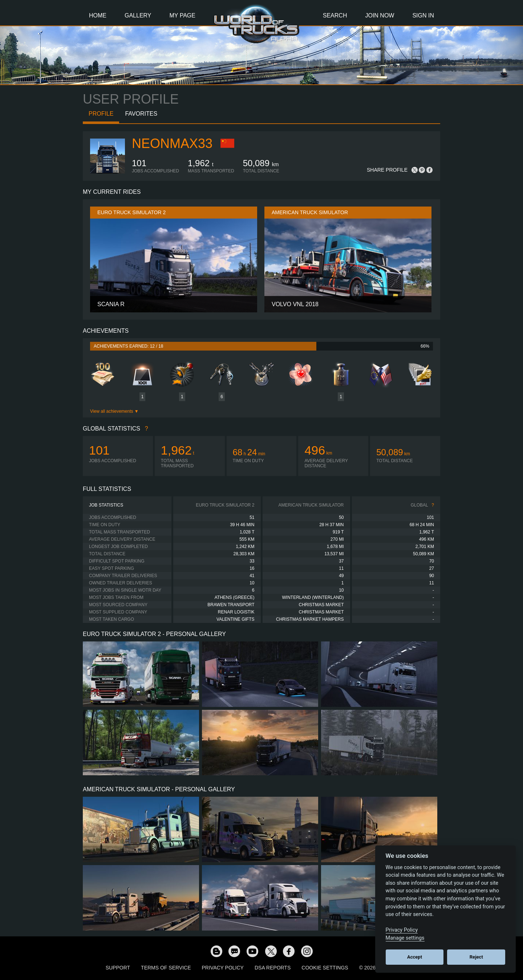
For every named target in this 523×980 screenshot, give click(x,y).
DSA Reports (273, 968)
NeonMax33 (172, 143)
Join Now (380, 15)
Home (98, 15)
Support (118, 968)
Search (335, 15)
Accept (415, 957)
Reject (476, 957)
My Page (183, 15)
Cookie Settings (325, 968)
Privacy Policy (223, 968)
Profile (101, 114)
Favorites (141, 114)
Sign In (423, 15)
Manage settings (405, 938)
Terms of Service (166, 968)
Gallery (138, 15)
